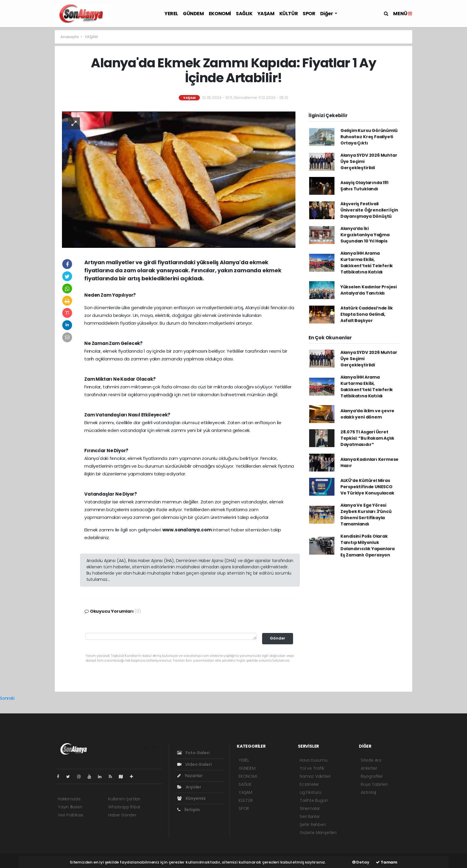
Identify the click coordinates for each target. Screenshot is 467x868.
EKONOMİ (220, 14)
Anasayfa (70, 37)
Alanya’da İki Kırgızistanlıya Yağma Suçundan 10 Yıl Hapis (365, 235)
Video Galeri (194, 764)
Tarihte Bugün (314, 800)
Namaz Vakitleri (315, 776)
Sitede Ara (371, 760)
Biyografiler (372, 776)
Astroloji (368, 792)
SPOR (309, 14)
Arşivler (189, 787)
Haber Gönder (122, 815)
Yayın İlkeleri (70, 807)
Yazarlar (190, 776)
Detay (361, 862)
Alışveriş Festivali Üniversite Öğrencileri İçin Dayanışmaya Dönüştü (369, 210)
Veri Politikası (70, 815)
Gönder (278, 638)
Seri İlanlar (310, 816)
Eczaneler (309, 784)
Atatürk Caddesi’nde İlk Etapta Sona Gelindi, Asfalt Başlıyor (367, 314)
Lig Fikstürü (310, 792)
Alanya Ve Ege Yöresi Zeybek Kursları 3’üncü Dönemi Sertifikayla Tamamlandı (366, 515)
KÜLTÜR (289, 14)
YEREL (171, 14)
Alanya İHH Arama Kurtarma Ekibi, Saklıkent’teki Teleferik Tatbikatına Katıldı (367, 263)
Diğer (327, 14)
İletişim (189, 810)
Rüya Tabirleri (374, 784)
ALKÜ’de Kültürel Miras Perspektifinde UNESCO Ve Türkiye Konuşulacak (367, 487)
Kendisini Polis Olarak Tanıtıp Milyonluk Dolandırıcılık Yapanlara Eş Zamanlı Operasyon (368, 546)
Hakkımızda (69, 799)
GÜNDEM (193, 14)
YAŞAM (266, 14)
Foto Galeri (193, 753)
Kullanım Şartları (124, 799)
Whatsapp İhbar (124, 807)
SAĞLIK (244, 14)
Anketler (369, 768)
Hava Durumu (314, 760)
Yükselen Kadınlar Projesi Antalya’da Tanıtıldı (369, 290)
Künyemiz (192, 798)
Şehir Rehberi (313, 825)
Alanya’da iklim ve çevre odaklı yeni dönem (367, 414)
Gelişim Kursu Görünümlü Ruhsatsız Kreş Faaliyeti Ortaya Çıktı (369, 137)
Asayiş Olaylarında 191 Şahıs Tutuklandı (364, 186)
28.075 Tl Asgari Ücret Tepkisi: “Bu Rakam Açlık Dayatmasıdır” (367, 438)
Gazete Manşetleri (318, 833)
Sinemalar (310, 808)
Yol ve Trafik (312, 768)
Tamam (387, 862)
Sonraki (7, 698)
